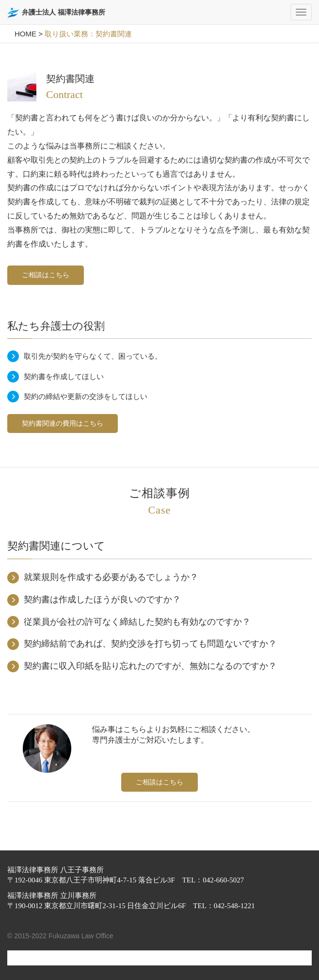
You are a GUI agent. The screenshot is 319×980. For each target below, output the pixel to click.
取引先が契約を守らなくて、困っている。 (93, 356)
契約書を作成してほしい (64, 376)
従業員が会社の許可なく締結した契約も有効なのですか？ (137, 622)
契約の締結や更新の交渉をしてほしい (86, 396)
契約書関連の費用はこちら (63, 423)
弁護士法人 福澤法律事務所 (56, 13)
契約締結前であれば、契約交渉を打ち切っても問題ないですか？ (150, 644)
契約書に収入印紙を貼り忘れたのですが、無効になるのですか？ (150, 666)
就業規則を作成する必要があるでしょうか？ (111, 577)
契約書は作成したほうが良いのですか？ (102, 599)
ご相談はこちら (46, 275)
